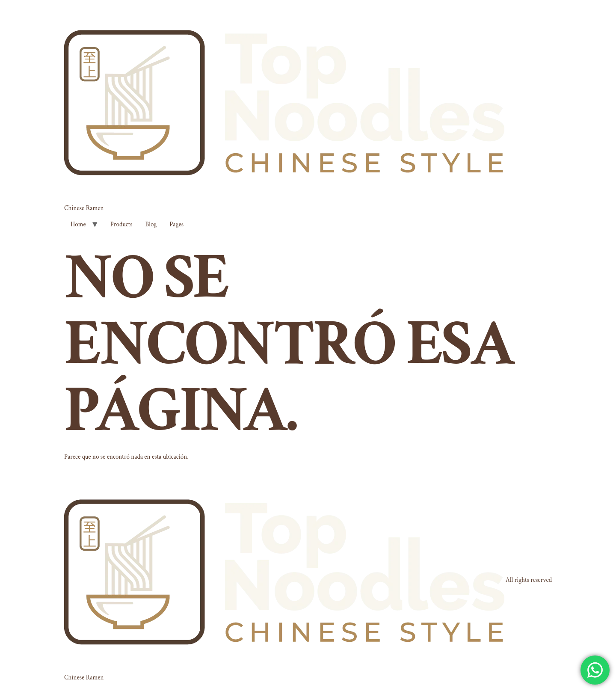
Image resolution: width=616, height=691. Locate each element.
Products (121, 224)
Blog (151, 224)
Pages (176, 224)
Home (78, 224)
